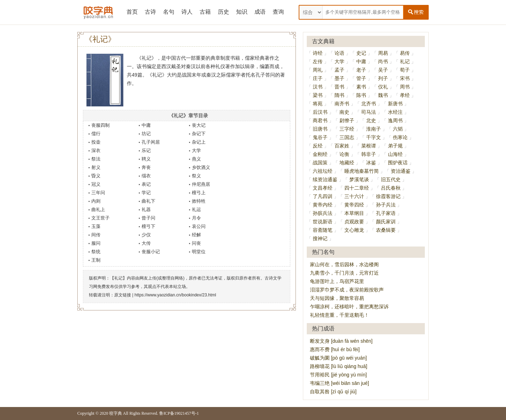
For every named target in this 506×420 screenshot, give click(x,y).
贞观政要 (354, 222)
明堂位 (199, 252)
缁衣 (146, 176)
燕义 (196, 159)
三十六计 (354, 196)
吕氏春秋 (391, 188)
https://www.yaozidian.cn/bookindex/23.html (175, 295)
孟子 (339, 70)
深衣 (96, 150)
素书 (361, 87)
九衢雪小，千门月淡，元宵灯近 (344, 273)
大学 (196, 150)
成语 (260, 12)
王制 (96, 260)
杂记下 (199, 134)
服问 (96, 243)
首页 (132, 12)
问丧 (196, 243)
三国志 (347, 137)
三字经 (347, 129)
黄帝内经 (323, 205)
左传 (318, 61)
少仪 (146, 235)
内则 (96, 201)
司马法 (369, 112)
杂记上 (199, 142)
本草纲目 (354, 213)
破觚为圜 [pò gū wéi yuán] (338, 358)
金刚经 (320, 154)
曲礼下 (148, 201)
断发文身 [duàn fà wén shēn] (341, 341)
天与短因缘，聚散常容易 (337, 298)
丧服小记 (151, 252)
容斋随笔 (323, 230)
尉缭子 (347, 120)
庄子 (318, 78)
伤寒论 (400, 137)
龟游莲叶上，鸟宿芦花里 (337, 281)
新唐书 (395, 104)
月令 (196, 218)
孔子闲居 (151, 142)
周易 (383, 53)
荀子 (405, 70)
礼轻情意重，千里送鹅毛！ (339, 315)
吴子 (383, 70)
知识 (242, 12)
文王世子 (100, 218)
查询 (278, 12)
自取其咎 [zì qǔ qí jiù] (333, 392)
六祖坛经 (323, 171)
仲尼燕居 (201, 184)
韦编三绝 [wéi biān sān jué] (339, 383)
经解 (196, 235)
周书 (405, 87)
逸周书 (395, 120)
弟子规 (395, 146)
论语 (339, 53)
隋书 (339, 95)
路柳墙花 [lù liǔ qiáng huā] (339, 366)
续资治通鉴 (325, 179)
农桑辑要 (386, 230)
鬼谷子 (320, 137)
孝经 (405, 95)
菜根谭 (369, 146)
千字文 (374, 137)
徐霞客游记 (388, 196)
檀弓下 (148, 226)
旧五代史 (391, 179)
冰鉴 (371, 163)
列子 (383, 78)
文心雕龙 (354, 230)
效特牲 (199, 201)
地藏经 (347, 163)
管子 (361, 78)
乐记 (146, 150)
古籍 (205, 12)
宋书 (405, 78)
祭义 (196, 176)
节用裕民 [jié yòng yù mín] (338, 375)
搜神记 (320, 238)
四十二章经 (357, 188)
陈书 (361, 95)
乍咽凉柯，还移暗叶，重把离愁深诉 (349, 307)
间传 (96, 235)
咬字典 (116, 413)
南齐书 (342, 104)
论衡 (344, 154)
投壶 (96, 142)
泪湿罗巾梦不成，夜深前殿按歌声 (347, 290)
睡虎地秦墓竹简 (362, 171)
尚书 (383, 61)
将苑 (318, 104)
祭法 (96, 159)
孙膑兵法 (323, 213)
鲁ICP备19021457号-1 (179, 413)
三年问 (98, 193)
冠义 (96, 184)
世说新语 (323, 222)
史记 (361, 53)
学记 (146, 193)
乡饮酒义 (201, 167)
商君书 (320, 120)
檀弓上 (199, 193)
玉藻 (96, 226)
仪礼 (383, 87)
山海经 (395, 154)
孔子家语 (386, 213)
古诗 (150, 12)
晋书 (339, 87)
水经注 (395, 112)
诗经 (318, 53)
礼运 (196, 209)
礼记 (405, 61)
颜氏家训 (386, 222)
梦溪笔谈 (359, 179)
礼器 (146, 209)
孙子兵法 (386, 205)
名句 (169, 12)
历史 (223, 12)
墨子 (339, 78)
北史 (371, 120)
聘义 (146, 159)
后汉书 (320, 112)
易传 (405, 53)
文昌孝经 (323, 188)
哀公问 (199, 226)
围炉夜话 (398, 163)
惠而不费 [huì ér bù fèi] (335, 349)
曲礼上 (98, 209)
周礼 (318, 70)
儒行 (96, 134)
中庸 (146, 125)
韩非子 (369, 154)
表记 (146, 184)
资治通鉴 (401, 171)
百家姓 (342, 146)
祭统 (96, 252)
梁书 (318, 95)
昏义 (96, 176)
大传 (146, 243)
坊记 (146, 134)
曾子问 (148, 218)
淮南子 (374, 129)
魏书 (383, 95)
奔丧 (146, 167)
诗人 (187, 12)
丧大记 (199, 125)
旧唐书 (320, 129)
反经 (318, 146)
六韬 (398, 129)
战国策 (320, 163)
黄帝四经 (354, 205)
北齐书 (369, 104)
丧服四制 (100, 125)
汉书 (318, 87)
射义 (96, 167)
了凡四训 (323, 196)
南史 (344, 112)
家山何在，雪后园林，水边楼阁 (344, 264)
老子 (361, 70)
